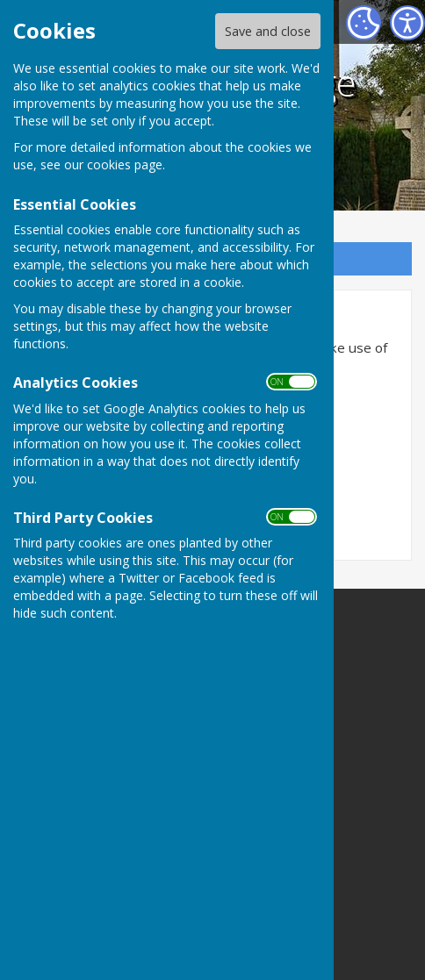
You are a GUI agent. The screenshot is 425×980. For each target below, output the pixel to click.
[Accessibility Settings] (407, 23)
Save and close (268, 31)
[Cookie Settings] (364, 23)
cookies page (125, 165)
